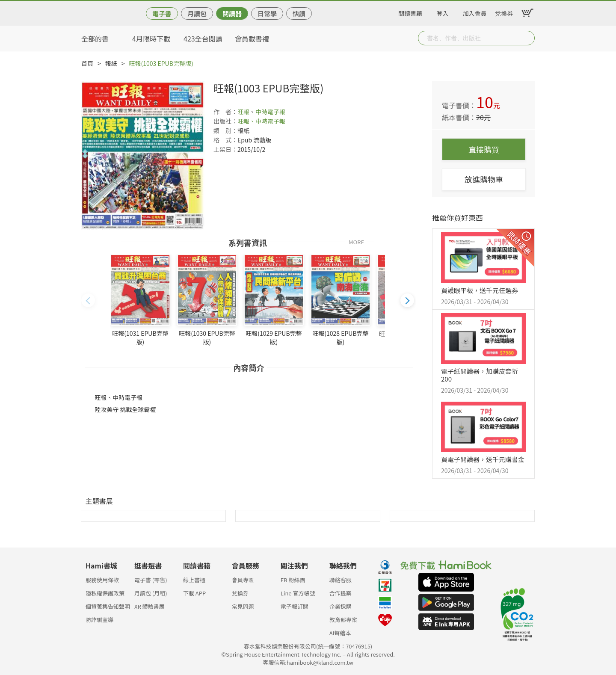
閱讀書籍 (410, 12)
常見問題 (243, 606)
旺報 (243, 112)
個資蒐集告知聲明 (108, 606)
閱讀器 (232, 13)
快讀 (299, 13)
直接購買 (484, 149)
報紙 (111, 63)
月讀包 (197, 13)
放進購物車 (484, 179)
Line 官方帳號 (298, 593)
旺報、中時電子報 (261, 121)
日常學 (267, 13)
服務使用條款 (102, 580)
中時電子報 (270, 112)
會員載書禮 (252, 38)
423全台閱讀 (203, 38)
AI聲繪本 (340, 633)
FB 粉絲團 (293, 580)
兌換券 (504, 12)
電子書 (162, 13)
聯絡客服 (341, 580)
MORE (356, 241)
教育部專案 (343, 620)
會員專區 (243, 580)
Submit (527, 38)
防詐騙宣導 (99, 620)
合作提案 (341, 593)
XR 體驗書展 (150, 606)
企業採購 (341, 606)
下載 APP (194, 593)
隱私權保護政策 (105, 593)
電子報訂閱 (295, 606)
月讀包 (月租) (151, 593)
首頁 (87, 63)
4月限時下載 (151, 38)
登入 (443, 12)
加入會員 (475, 12)
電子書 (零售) (151, 580)
